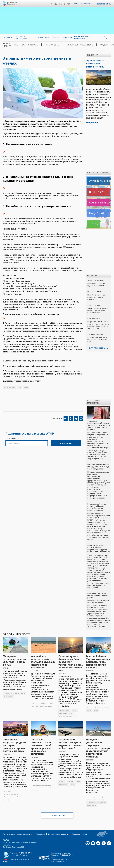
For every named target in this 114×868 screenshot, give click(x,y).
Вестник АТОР (94, 187)
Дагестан (35, 699)
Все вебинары (96, 344)
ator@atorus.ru (22, 850)
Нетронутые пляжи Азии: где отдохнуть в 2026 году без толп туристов (98, 462)
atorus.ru (52, 866)
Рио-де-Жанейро (10, 388)
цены (6, 795)
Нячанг (62, 777)
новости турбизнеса (11, 790)
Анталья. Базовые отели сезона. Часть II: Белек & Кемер (97, 335)
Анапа (62, 706)
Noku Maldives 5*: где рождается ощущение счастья (96, 292)
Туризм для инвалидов (68, 45)
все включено (37, 786)
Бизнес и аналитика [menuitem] (21, 38)
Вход (76, 4)
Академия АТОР (92, 45)
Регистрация (87, 4)
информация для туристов (97, 798)
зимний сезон (17, 792)
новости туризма (93, 792)
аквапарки (49, 702)
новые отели (64, 780)
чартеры (7, 787)
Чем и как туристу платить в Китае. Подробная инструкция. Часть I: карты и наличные (99, 544)
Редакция (36, 830)
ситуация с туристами (95, 795)
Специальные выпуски (98, 177)
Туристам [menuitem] (67, 38)
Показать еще (57, 811)
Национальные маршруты (99, 209)
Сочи (52, 783)
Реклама (69, 830)
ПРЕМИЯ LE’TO (45, 45)
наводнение (92, 801)
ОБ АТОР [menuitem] (105, 38)
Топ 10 (91, 219)
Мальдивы (15, 689)
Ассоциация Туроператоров (13, 3)
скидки (6, 689)
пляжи (43, 699)
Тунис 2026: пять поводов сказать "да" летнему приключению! (98, 306)
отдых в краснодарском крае (42, 781)
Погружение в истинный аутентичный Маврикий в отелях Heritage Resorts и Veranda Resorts (98, 320)
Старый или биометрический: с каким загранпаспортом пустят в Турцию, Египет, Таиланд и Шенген (99, 421)
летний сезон (9, 692)
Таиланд (106, 703)
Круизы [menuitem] (55, 38)
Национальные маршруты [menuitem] (82, 38)
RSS (77, 830)
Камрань (70, 777)
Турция (90, 703)
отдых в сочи (43, 783)
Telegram (69, 4)
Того (19, 388)
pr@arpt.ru (27, 855)
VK (61, 4)
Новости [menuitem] (9, 38)
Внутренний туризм (66, 709)
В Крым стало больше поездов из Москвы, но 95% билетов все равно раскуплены (97, 503)
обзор (78, 777)
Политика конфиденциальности (16, 830)
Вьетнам (98, 703)
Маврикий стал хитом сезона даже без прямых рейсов (98, 591)
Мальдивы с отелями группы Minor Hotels (96, 280)
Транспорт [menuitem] (44, 38)
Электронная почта (13, 438)
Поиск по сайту (104, 4)
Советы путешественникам (99, 198)
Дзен (52, 4)
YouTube (56, 4)
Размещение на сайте (53, 830)
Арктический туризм (24, 45)
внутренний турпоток (67, 712)
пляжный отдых (37, 702)
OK (65, 4)
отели (26, 388)
